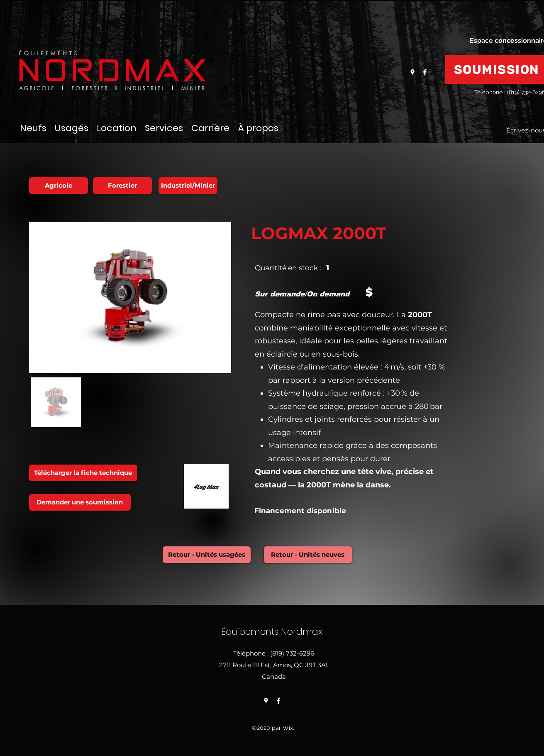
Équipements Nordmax (273, 632)
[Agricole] (59, 186)
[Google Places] (412, 72)
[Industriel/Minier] (188, 186)
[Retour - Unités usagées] (207, 555)
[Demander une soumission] (80, 502)
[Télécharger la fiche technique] (83, 473)
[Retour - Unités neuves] (308, 555)
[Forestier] (122, 186)
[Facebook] (425, 72)
